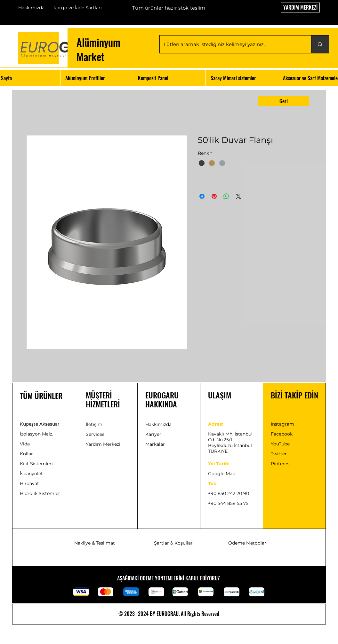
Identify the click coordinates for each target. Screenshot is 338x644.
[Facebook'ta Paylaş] (202, 196)
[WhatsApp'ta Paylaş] (226, 196)
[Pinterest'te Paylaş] (214, 196)
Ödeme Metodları (248, 543)
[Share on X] (238, 196)
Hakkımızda (31, 8)
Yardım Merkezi (103, 444)
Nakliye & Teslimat (95, 543)
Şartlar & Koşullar (173, 543)
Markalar (155, 444)
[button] (97, 78)
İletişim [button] (94, 424)
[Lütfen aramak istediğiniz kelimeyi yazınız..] (231, 44)
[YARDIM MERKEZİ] (300, 8)
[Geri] (283, 101)
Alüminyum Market (98, 49)
